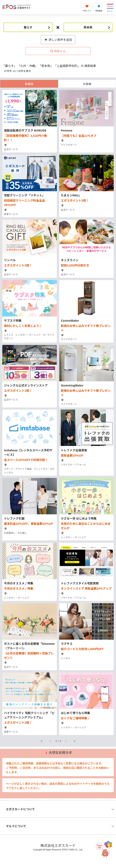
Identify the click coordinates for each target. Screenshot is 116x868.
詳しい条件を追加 (58, 40)
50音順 (87, 84)
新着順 (29, 84)
